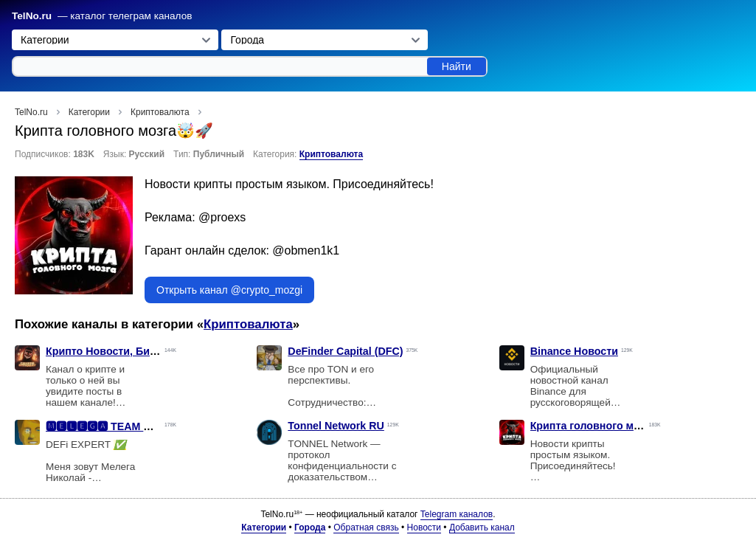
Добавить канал (482, 528)
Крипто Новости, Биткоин (112, 351)
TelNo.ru (32, 16)
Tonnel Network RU (336, 426)
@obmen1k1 (306, 250)
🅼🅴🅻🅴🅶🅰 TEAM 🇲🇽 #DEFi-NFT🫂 (136, 426)
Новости (424, 528)
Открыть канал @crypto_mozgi (229, 290)
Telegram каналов (457, 514)
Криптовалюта (331, 154)
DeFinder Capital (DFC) (345, 351)
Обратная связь (366, 528)
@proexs (222, 217)
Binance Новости (574, 351)
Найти (457, 66)
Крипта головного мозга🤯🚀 (606, 426)
